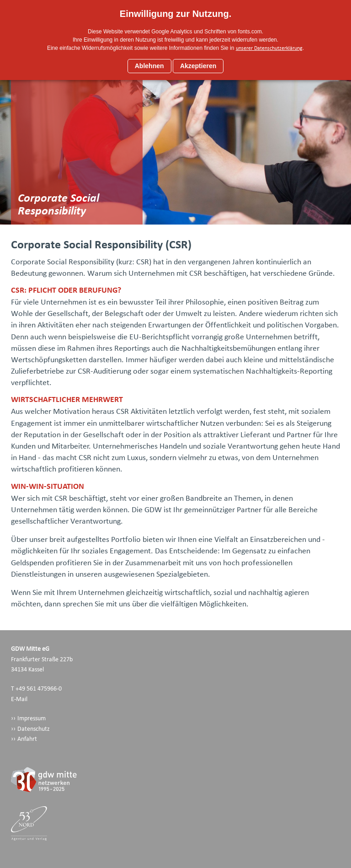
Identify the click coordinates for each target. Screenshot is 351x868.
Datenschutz (34, 729)
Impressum (32, 718)
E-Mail (19, 699)
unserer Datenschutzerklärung (269, 48)
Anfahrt (27, 739)
